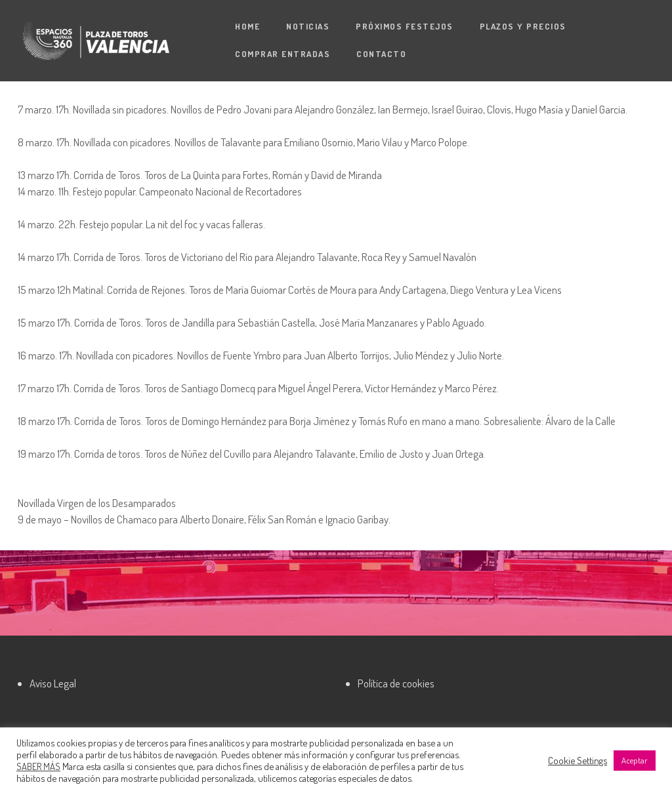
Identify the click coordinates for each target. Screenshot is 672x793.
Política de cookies (396, 683)
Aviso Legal (53, 683)
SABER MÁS (38, 766)
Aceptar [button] (635, 760)
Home (247, 26)
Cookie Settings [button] (577, 760)
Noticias (308, 26)
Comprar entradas (283, 54)
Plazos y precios (523, 26)
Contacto (381, 54)
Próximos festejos (405, 26)
